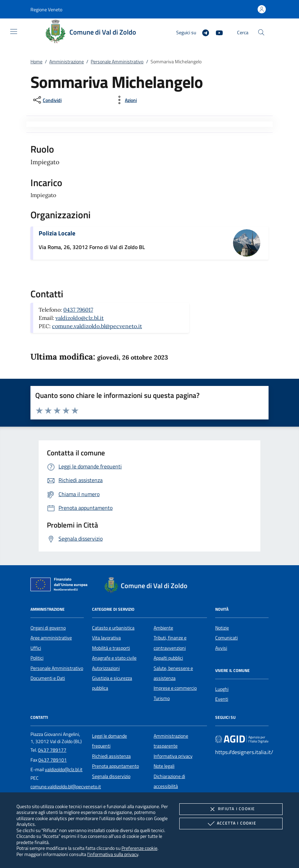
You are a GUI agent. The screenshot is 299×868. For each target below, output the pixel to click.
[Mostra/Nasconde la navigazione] (14, 31)
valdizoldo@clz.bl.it (80, 318)
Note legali (164, 766)
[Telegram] (203, 32)
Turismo (162, 698)
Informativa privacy (173, 756)
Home (36, 62)
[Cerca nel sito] (261, 32)
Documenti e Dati (48, 678)
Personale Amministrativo (117, 62)
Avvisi (221, 648)
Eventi (222, 699)
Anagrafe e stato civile (114, 658)
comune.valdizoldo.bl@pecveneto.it (97, 326)
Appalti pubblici (168, 658)
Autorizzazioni (106, 668)
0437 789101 (53, 760)
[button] (46, 9)
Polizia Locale (57, 233)
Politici (37, 658)
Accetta (231, 824)
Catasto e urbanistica (113, 628)
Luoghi (222, 689)
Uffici (36, 648)
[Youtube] (217, 32)
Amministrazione (67, 62)
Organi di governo (48, 628)
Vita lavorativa (106, 638)
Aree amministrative (51, 638)
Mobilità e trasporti (111, 648)
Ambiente (163, 628)
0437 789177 (52, 750)
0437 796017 (78, 310)
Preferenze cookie (139, 848)
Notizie (222, 628)
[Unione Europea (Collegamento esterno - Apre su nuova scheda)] (61, 586)
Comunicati (226, 638)
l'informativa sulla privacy (113, 854)
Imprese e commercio (175, 688)
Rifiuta (231, 809)
